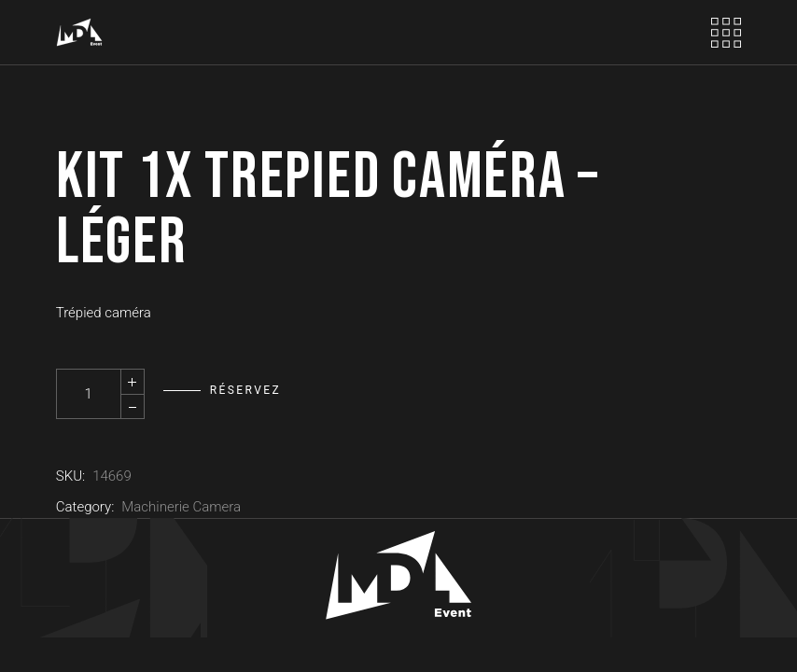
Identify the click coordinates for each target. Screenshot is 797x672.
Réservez (245, 390)
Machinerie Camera (181, 507)
